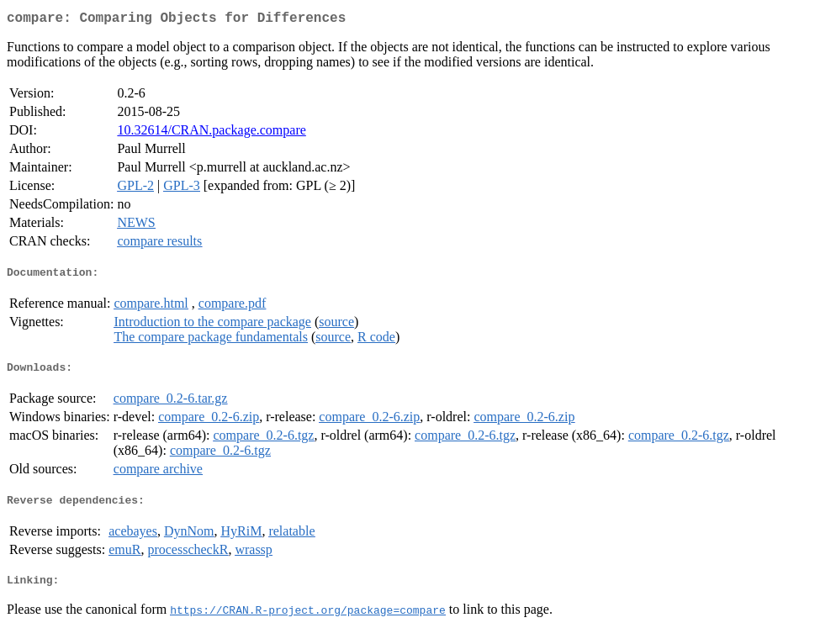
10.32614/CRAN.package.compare (211, 133)
